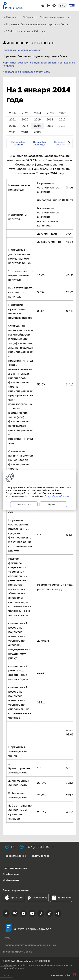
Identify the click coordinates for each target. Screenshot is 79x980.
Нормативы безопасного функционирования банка (37, 24)
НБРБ (6, 938)
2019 (37, 119)
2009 (37, 132)
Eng (63, 6)
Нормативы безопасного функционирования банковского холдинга (39, 64)
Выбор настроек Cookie (17, 952)
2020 (25, 119)
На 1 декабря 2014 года (18, 143)
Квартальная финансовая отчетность (26, 72)
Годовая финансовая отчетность (23, 50)
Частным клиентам (15, 868)
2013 (50, 126)
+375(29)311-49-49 (40, 847)
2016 (13, 126)
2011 (12, 132)
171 (13, 847)
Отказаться (24, 504)
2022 (63, 113)
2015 (25, 126)
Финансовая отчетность (54, 17)
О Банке (28, 17)
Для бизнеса (11, 874)
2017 (62, 119)
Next (69, 143)
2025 (25, 113)
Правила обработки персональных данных (30, 945)
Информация (11, 880)
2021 (12, 119)
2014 (9, 31)
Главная (11, 17)
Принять (53, 504)
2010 (25, 132)
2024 (38, 113)
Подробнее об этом (57, 496)
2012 (62, 126)
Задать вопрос (40, 856)
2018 (50, 119)
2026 (13, 113)
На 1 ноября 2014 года (39, 143)
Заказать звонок (16, 856)
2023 (50, 113)
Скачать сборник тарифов (33, 929)
